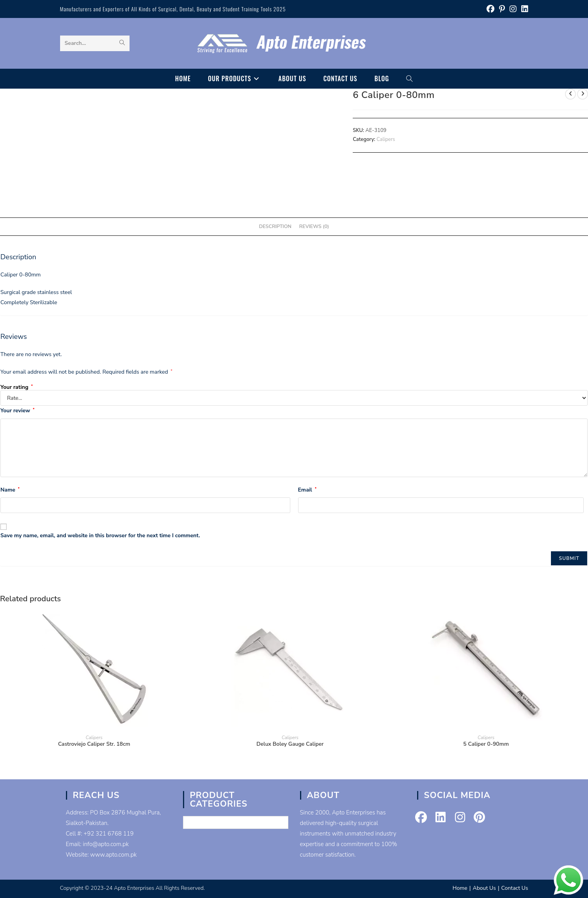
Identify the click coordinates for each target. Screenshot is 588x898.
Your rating (17, 387)
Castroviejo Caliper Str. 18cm (94, 744)
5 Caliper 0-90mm (486, 744)
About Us (484, 888)
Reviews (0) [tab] (314, 226)
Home (460, 888)
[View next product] (583, 94)
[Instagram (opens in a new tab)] (513, 9)
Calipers (386, 139)
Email (307, 490)
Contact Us (515, 888)
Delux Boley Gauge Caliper (290, 744)
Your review (17, 411)
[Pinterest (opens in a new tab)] (502, 9)
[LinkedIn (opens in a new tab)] (524, 9)
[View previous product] (570, 94)
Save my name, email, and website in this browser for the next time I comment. (100, 535)
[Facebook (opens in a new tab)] (490, 9)
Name (10, 490)
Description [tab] (275, 226)
